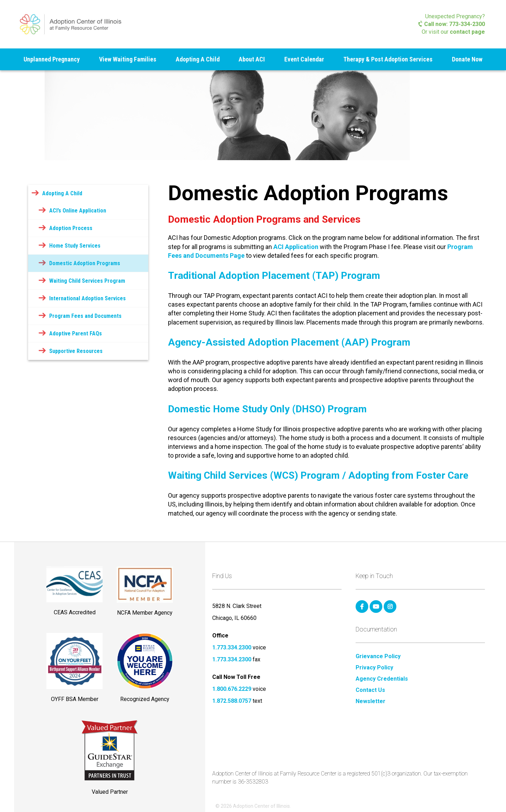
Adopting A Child (198, 59)
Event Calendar (304, 59)
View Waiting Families (128, 59)
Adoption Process (71, 228)
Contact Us (370, 690)
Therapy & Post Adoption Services (388, 59)
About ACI (252, 59)
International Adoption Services (87, 298)
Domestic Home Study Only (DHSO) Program (267, 409)
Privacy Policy (374, 668)
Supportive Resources (76, 351)
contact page (467, 32)
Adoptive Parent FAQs (76, 333)
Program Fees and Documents (85, 316)
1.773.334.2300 (232, 647)
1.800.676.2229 (232, 689)
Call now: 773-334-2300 (452, 24)
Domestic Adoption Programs (85, 263)
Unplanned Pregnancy (52, 59)
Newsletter (371, 701)
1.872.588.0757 (232, 701)
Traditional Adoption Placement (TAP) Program (274, 276)
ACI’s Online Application (78, 211)
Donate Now (467, 59)
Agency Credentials (382, 679)
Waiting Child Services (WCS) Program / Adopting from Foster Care (318, 475)
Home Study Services (75, 246)
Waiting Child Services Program (87, 281)
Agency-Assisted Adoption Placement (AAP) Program (289, 342)
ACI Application (296, 247)
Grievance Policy (378, 656)
